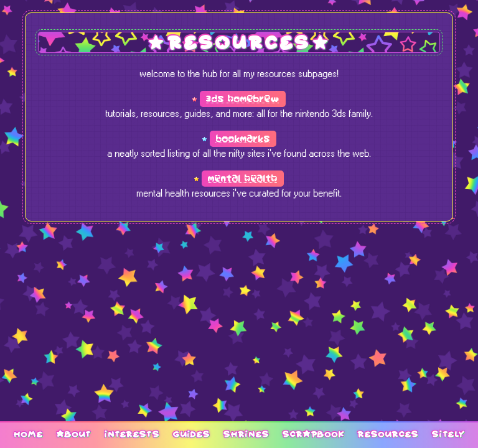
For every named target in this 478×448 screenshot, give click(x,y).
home (28, 434)
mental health (243, 179)
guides (191, 434)
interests (132, 434)
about (73, 434)
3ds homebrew (243, 99)
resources (388, 434)
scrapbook (313, 434)
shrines (246, 434)
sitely (448, 434)
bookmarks (243, 139)
